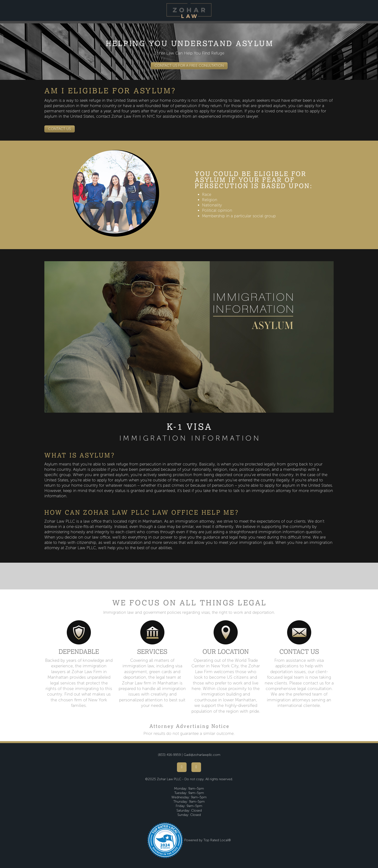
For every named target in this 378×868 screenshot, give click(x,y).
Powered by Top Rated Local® (208, 840)
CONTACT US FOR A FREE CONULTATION (189, 66)
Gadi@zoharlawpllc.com (202, 755)
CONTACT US (60, 129)
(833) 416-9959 (169, 755)
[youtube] (196, 767)
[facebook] (182, 767)
